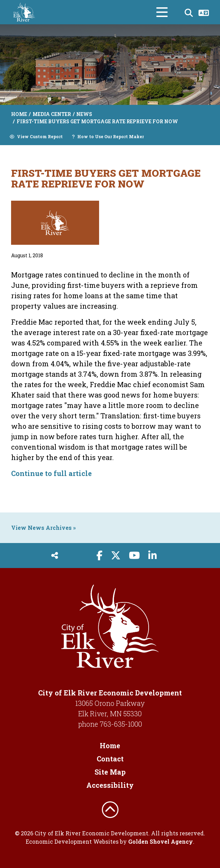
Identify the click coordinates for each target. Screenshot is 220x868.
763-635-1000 (121, 724)
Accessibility (110, 785)
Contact (110, 759)
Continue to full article (51, 473)
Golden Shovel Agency (161, 841)
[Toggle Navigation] (162, 12)
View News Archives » (43, 528)
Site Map (110, 772)
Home (110, 745)
